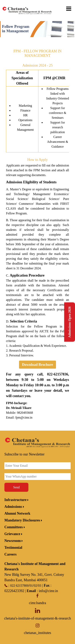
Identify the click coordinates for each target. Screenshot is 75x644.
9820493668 (25, 413)
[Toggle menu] (71, 9)
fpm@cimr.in (24, 417)
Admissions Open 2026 (69, 322)
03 (40, 586)
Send (16, 487)
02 (35, 586)
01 (31, 586)
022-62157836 (58, 374)
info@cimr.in (48, 591)
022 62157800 (19, 586)
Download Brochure (37, 365)
